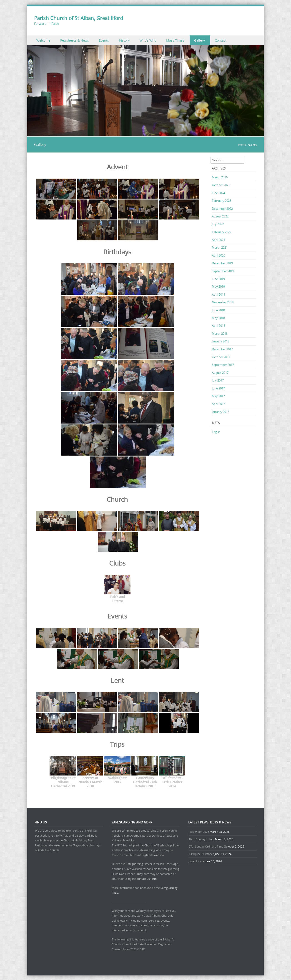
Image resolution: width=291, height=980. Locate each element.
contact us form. (147, 879)
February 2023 (222, 201)
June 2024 (218, 193)
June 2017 (218, 388)
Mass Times (175, 40)
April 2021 (218, 240)
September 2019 (223, 271)
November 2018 (223, 302)
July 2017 (218, 380)
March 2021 (220, 247)
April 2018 (218, 326)
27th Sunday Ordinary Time (206, 846)
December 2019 (222, 263)
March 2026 (220, 177)
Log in (216, 432)
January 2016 (221, 412)
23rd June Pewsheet (201, 854)
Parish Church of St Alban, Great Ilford (79, 18)
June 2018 (218, 310)
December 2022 (222, 209)
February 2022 (222, 232)
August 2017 (220, 373)
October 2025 (221, 185)
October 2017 (221, 357)
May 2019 (218, 287)
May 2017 (218, 396)
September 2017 (223, 365)
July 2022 (218, 224)
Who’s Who (148, 40)
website (159, 855)
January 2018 (221, 341)
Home (242, 145)
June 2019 (218, 279)
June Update (196, 861)
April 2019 (218, 294)
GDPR (141, 949)
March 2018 (220, 334)
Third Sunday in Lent (202, 839)
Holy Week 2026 (199, 832)
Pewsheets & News (75, 40)
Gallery (199, 40)
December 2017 (222, 349)
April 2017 (218, 404)
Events (104, 40)
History (124, 40)
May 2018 (218, 318)
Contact (221, 40)
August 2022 (220, 216)
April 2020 (218, 255)
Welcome (43, 40)
